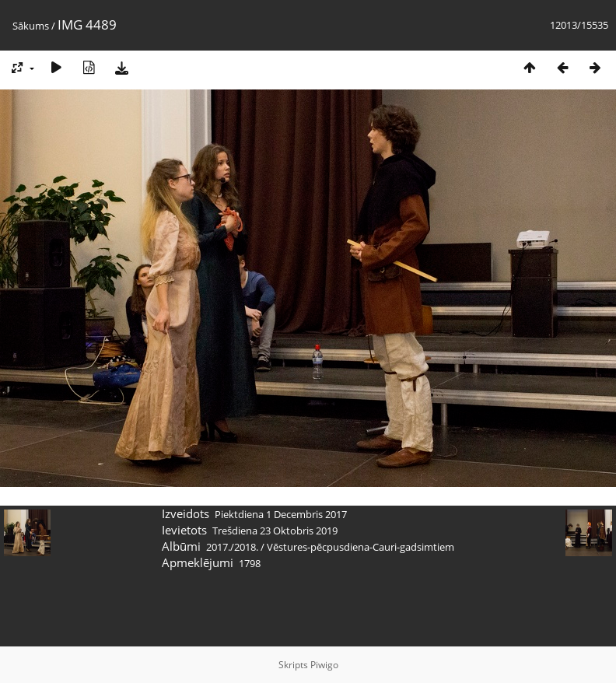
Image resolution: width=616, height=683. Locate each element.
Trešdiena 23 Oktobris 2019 (275, 531)
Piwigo (324, 665)
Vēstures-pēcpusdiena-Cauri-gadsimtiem (360, 547)
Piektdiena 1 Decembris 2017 (281, 514)
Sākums (31, 26)
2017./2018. (232, 547)
